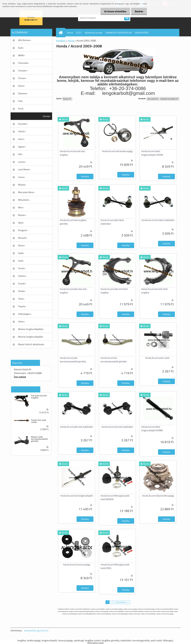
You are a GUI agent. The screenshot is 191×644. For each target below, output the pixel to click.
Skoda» (22, 291)
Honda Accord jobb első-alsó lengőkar (73, 291)
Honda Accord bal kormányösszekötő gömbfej (114, 360)
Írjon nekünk (20, 377)
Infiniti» (22, 131)
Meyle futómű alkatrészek (31, 344)
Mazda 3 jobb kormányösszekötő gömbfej (39, 439)
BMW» (21, 55)
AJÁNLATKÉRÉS (142, 33)
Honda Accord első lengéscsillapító (77, 496)
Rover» (22, 245)
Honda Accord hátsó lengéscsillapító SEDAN (152, 153)
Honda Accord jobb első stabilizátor (77, 427)
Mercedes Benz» (26, 192)
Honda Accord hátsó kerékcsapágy (158, 496)
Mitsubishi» (24, 200)
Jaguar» (22, 147)
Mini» (21, 207)
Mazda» (22, 185)
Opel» (21, 223)
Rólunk (70, 33)
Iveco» (21, 139)
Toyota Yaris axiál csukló (38, 421)
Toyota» (22, 306)
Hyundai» (23, 124)
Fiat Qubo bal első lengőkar (39, 397)
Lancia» (22, 162)
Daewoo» (23, 93)
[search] (127, 18)
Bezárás (139, 11)
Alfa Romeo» (25, 40)
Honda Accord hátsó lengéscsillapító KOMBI (152, 429)
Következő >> (122, 602)
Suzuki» (22, 283)
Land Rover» (24, 169)
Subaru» (22, 276)
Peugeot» (23, 230)
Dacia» (21, 86)
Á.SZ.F (79, 33)
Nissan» (22, 215)
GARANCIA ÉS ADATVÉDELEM (119, 33)
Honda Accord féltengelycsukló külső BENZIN (115, 498)
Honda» (47, 116)
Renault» (23, 238)
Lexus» (22, 177)
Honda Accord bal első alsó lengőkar (72, 153)
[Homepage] (62, 33)
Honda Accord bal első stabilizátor (117, 427)
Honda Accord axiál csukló (157, 358)
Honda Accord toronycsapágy (77, 565)
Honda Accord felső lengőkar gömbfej (73, 222)
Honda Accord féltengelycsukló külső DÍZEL (115, 566)
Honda (71, 41)
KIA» (20, 154)
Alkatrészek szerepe (94, 33)
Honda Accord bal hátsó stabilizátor (158, 220)
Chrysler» (23, 71)
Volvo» (21, 321)
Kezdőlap (61, 41)
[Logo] (31, 18)
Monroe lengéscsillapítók (31, 337)
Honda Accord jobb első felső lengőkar (114, 291)
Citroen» (22, 78)
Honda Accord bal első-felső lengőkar (154, 291)
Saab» (21, 253)
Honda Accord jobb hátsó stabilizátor (112, 222)
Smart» (22, 268)
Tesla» (21, 299)
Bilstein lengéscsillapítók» (31, 329)
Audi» (21, 48)
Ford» (21, 109)
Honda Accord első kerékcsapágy (117, 151)
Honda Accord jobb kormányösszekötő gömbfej (73, 360)
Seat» (21, 261)
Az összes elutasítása (115, 11)
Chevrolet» (23, 63)
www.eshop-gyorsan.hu (36, 630)
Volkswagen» (25, 314)
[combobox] (153, 99)
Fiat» (21, 101)
